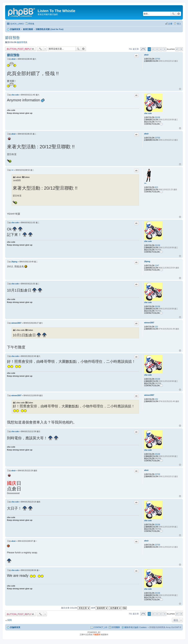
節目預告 (12, 38)
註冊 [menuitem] (170, 24)
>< (145, 183)
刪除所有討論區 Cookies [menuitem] (135, 627)
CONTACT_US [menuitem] (101, 627)
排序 (100, 608)
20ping (147, 262)
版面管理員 (22, 42)
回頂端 (180, 89)
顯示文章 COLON (76, 608)
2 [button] (153, 49)
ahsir (146, 55)
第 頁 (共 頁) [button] (143, 49)
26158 (158, 117)
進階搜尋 (179, 14)
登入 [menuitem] (179, 24)
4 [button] (161, 49)
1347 (157, 266)
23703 (158, 59)
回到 (10, 620)
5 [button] (165, 49)
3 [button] (157, 49)
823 (157, 187)
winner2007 (149, 323)
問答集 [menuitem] (31, 24)
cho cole (148, 113)
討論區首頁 (15, 627)
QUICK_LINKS (17, 24)
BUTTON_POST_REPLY (19, 49)
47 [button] (177, 49)
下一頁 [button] (181, 49)
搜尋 (173, 14)
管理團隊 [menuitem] (116, 627)
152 (157, 327)
